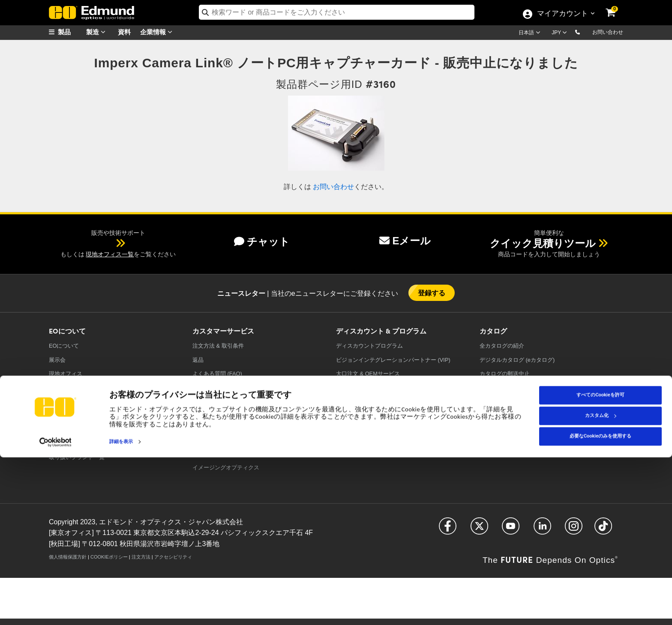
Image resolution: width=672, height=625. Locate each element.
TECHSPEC (65, 443)
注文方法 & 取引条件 (218, 346)
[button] (584, 32)
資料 (124, 32)
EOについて (64, 346)
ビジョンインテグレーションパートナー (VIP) (393, 360)
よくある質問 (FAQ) (217, 374)
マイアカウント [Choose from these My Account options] (562, 14)
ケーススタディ (68, 416)
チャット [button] (262, 242)
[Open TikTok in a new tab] (603, 530)
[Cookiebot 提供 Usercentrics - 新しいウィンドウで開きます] (55, 610)
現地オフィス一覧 (110, 254)
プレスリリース (68, 401)
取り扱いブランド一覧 (77, 457)
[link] (616, 6)
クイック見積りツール (543, 243)
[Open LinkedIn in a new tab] (542, 530)
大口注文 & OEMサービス (368, 374)
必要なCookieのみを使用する (600, 604)
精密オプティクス (215, 426)
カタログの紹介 (502, 346)
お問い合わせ (608, 32)
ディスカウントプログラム (369, 346)
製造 (98, 32)
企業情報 (158, 32)
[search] (337, 12)
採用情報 (60, 388)
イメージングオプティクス (226, 467)
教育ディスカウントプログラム (375, 388)
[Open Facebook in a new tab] (448, 530)
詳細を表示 (121, 609)
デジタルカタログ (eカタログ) (517, 360)
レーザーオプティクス (220, 454)
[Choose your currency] (561, 33)
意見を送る (206, 388)
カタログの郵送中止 (505, 374)
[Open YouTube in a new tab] (511, 530)
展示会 (57, 360)
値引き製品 (350, 401)
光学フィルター (212, 440)
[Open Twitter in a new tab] (479, 530)
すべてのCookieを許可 (600, 563)
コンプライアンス (71, 429)
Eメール (405, 241)
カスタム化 (601, 583)
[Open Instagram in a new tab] (574, 530)
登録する (432, 293)
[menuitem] (70, 32)
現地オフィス (66, 374)
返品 (198, 360)
